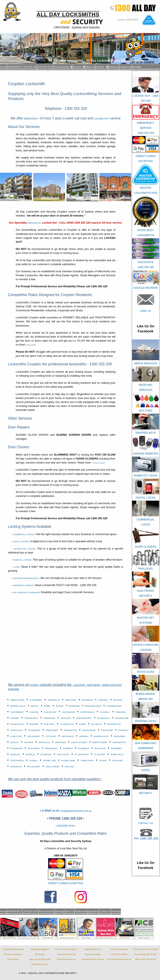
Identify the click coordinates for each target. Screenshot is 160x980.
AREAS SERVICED (146, 363)
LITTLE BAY (51, 736)
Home (3, 67)
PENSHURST (51, 748)
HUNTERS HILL (114, 724)
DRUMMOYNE (122, 718)
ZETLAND (69, 767)
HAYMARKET (34, 730)
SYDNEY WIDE (68, 760)
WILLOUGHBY (34, 767)
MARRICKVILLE (101, 736)
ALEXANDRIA (36, 700)
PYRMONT (68, 748)
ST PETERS (99, 754)
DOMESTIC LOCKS (146, 475)
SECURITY (146, 793)
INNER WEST (52, 730)
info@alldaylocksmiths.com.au (76, 811)
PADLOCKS (146, 569)
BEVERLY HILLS (18, 706)
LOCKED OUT (45, 67)
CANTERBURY (17, 712)
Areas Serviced (63, 67)
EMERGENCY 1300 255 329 (22, 67)
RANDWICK (84, 748)
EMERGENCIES (34, 223)
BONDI (47, 706)
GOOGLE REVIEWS (146, 288)
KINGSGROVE (89, 730)
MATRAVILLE (68, 736)
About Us (90, 67)
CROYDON (66, 718)
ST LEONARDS (82, 754)
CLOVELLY (105, 712)
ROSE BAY (15, 754)
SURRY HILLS (117, 754)
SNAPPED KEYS (146, 433)
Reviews (102, 67)
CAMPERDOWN (114, 706)
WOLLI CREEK (52, 767)
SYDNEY (34, 685)
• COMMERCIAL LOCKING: (23, 534)
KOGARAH (123, 730)
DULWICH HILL (17, 724)
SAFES (146, 770)
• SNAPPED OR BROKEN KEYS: (25, 578)
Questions (114, 67)
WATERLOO (16, 767)
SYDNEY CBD (49, 760)
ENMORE (34, 724)
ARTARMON (87, 700)
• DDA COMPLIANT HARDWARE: (26, 593)
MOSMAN (29, 742)
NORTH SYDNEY (79, 742)
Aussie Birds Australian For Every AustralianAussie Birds (13, 954)
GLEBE (82, 724)
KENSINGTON (70, 730)
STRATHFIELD (17, 760)
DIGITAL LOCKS (146, 498)
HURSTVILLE (17, 730)
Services (79, 67)
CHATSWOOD (68, 712)
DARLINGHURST (84, 718)
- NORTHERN (93, 685)
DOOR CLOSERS (146, 547)
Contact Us (125, 67)
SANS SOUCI (63, 754)
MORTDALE (44, 742)
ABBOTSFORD (17, 700)
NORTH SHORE (100, 742)
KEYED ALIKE (146, 672)
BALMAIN (118, 700)
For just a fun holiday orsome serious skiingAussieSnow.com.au (66, 954)
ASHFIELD (103, 700)
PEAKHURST (34, 748)
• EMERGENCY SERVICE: (23, 585)
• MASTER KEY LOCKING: (24, 549)
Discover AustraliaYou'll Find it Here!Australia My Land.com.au (119, 954)
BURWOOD (74, 706)
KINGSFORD (107, 730)
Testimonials (81, 911)
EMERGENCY (31, 119)
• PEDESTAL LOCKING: (22, 560)
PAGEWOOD (16, 748)
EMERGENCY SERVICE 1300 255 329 (146, 128)
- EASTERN (79, 685)
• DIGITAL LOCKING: (20, 542)
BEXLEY (35, 706)
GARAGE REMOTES (146, 454)
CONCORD (121, 712)
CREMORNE (49, 718)
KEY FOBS (146, 411)
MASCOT (15, 742)
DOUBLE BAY (104, 718)
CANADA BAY (50, 712)
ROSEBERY (116, 748)
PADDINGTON (119, 742)
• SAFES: (16, 567)
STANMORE (46, 754)
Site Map (136, 67)
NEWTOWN (61, 742)
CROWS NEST (31, 718)
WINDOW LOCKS (146, 721)
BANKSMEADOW (93, 706)
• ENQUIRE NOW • (66, 826)
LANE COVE (16, 736)
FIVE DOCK (49, 724)
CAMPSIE (34, 712)
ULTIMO (103, 760)
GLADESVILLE (67, 724)
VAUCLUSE (117, 760)
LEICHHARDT (34, 736)
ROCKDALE (100, 748)
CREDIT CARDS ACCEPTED (66, 883)
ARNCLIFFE (71, 700)
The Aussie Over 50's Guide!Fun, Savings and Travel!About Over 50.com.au (146, 954)
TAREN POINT (87, 760)
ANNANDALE (54, 700)
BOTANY (60, 706)
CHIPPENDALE (87, 712)
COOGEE (15, 718)
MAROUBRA (119, 736)
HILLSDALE (96, 724)
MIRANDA (84, 736)
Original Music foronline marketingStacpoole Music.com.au (93, 954)
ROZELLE (30, 754)
